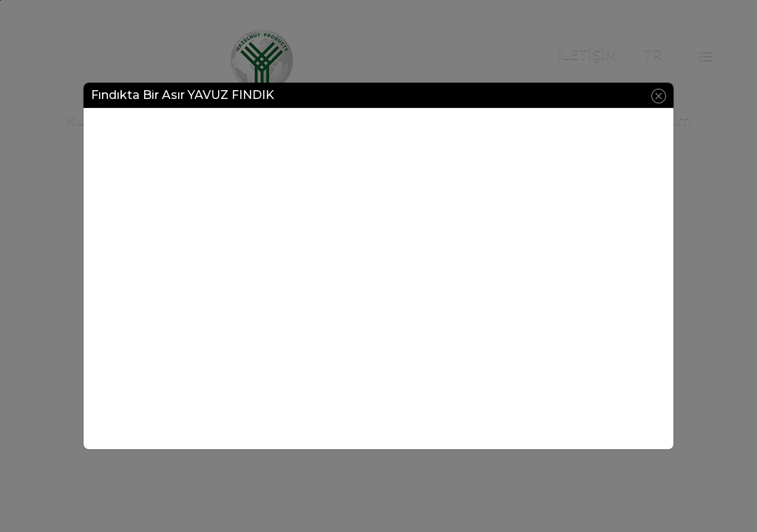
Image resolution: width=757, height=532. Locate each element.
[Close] (659, 95)
